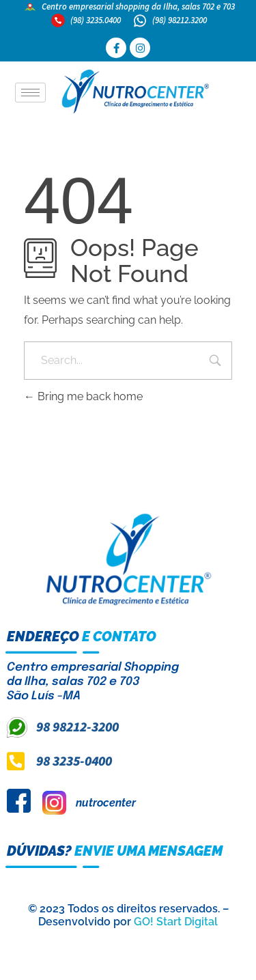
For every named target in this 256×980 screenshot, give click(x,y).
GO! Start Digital (176, 922)
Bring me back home (83, 396)
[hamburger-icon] (30, 93)
